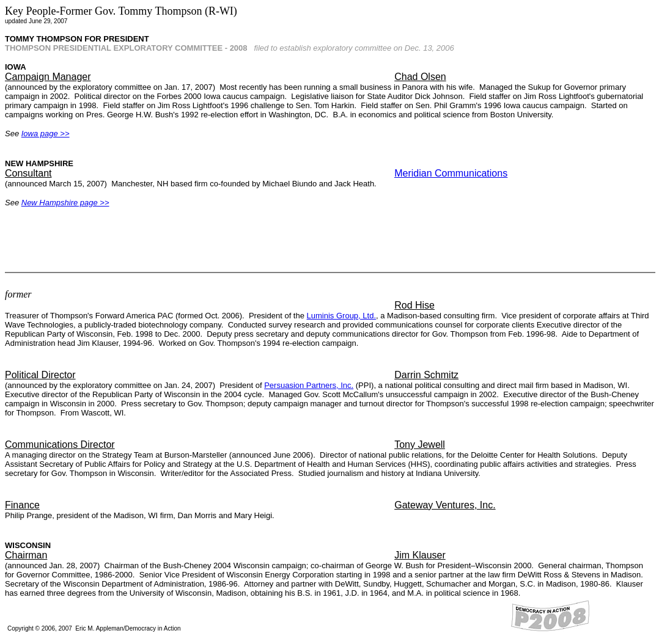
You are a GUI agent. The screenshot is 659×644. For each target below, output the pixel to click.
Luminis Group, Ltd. (341, 316)
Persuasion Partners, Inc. (309, 385)
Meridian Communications (451, 173)
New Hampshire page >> (65, 203)
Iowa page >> (46, 134)
